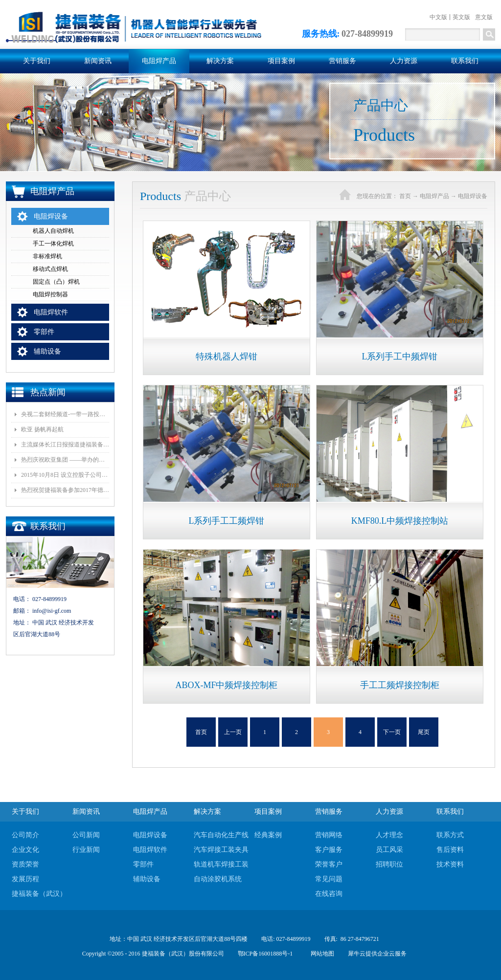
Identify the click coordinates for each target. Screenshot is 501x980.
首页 (201, 732)
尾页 (424, 732)
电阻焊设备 (473, 196)
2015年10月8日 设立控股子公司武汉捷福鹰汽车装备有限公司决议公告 (65, 475)
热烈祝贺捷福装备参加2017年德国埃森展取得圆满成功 (65, 490)
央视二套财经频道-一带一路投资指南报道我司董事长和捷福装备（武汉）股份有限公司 (65, 414)
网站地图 (321, 954)
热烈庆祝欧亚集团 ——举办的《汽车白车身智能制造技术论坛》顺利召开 (65, 460)
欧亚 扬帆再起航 (42, 429)
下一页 (392, 732)
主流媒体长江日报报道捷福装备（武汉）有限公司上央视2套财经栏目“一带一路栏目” (65, 445)
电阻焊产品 (434, 196)
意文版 (484, 17)
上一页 (233, 732)
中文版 (438, 17)
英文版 (461, 17)
